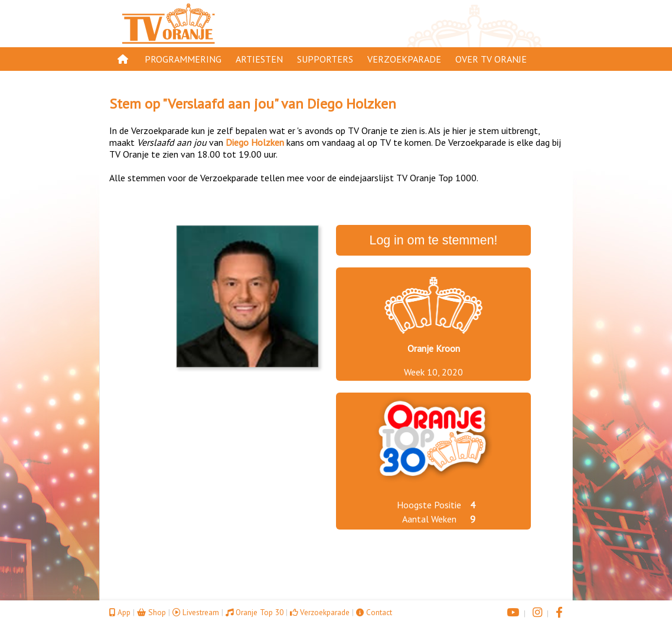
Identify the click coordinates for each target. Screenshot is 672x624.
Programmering (183, 59)
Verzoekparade (404, 59)
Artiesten (259, 59)
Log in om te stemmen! (434, 240)
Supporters (325, 59)
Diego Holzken (352, 104)
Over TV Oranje (491, 59)
